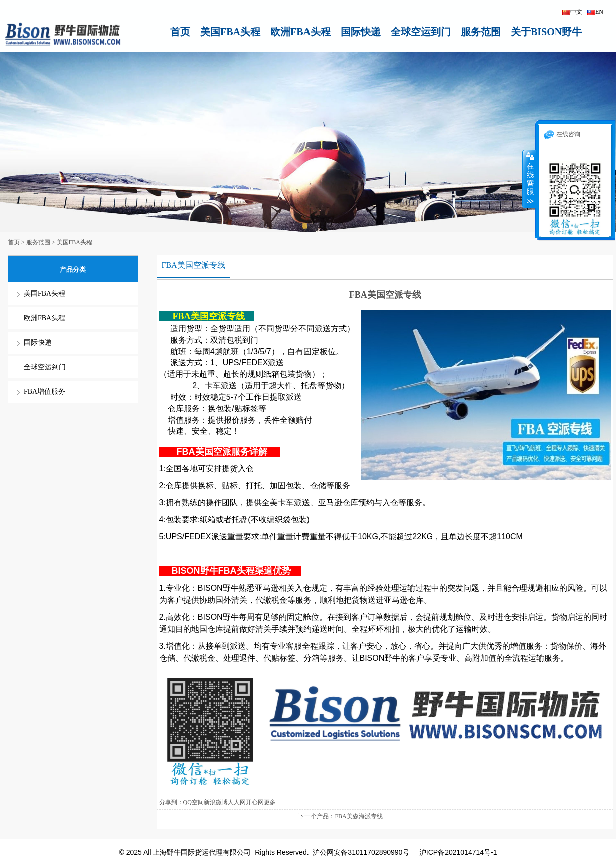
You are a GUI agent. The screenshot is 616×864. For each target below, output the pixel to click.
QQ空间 (194, 802)
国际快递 (361, 32)
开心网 (255, 802)
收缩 (529, 179)
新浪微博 (216, 802)
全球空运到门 (421, 32)
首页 (180, 32)
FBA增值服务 (44, 391)
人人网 (237, 802)
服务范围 (481, 32)
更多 (270, 802)
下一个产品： (317, 816)
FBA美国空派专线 (194, 265)
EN (595, 12)
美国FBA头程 (230, 32)
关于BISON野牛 (546, 32)
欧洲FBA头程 (300, 32)
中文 (572, 12)
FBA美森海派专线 (358, 816)
